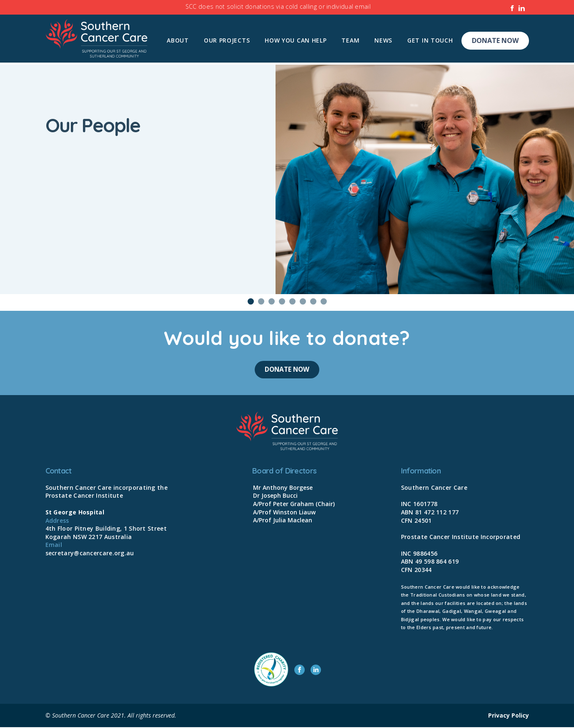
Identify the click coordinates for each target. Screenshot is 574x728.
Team (350, 40)
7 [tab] (313, 301)
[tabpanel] (287, 179)
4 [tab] (282, 301)
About (178, 40)
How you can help (296, 40)
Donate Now (495, 40)
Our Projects (227, 40)
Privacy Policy (509, 716)
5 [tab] (292, 301)
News (383, 40)
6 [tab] (303, 301)
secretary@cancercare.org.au (90, 554)
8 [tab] (324, 301)
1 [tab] (251, 301)
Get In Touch (430, 40)
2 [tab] (261, 301)
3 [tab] (272, 301)
